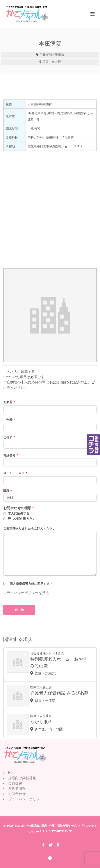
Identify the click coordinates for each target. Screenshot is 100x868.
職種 (7, 491)
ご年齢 (9, 420)
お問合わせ (17, 794)
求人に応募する (19, 513)
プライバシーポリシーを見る (26, 593)
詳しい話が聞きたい (22, 519)
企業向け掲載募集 (22, 778)
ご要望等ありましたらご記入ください (29, 528)
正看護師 (46, 55)
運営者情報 (17, 789)
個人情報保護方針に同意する (31, 584)
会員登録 (15, 783)
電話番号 (11, 455)
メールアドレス (15, 473)
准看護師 (58, 55)
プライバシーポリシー (26, 799)
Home (13, 773)
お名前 (9, 402)
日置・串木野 (52, 62)
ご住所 (9, 438)
